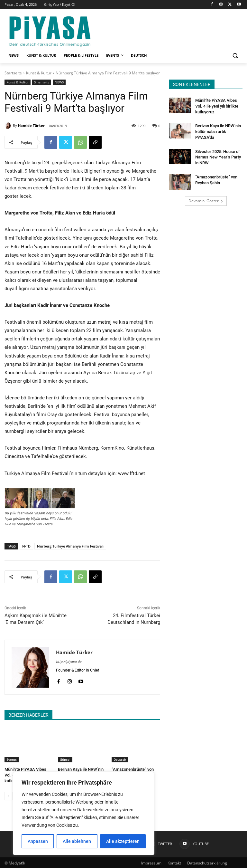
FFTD (26, 546)
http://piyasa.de (69, 662)
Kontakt (174, 862)
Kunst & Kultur (39, 73)
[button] (235, 56)
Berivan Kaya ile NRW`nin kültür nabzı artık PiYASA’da (217, 130)
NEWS (59, 82)
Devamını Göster (206, 198)
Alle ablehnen (77, 841)
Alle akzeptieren (123, 841)
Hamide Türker (31, 125)
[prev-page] (9, 795)
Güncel (65, 759)
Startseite (13, 73)
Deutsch (120, 759)
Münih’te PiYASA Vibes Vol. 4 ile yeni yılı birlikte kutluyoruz (216, 106)
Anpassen (38, 841)
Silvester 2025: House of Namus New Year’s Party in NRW (219, 155)
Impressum (151, 862)
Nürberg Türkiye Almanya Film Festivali (70, 546)
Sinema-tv (42, 82)
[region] (84, 814)
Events (12, 759)
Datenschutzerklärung (207, 862)
